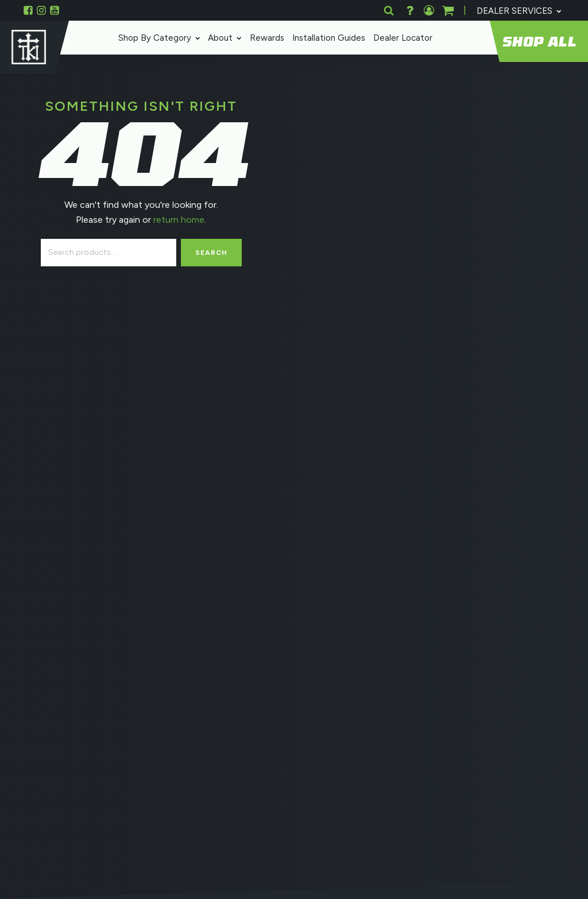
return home (178, 220)
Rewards (264, 38)
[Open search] (389, 10)
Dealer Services (519, 11)
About (222, 38)
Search (211, 253)
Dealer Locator (400, 38)
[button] (448, 10)
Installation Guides (326, 38)
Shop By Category (157, 38)
